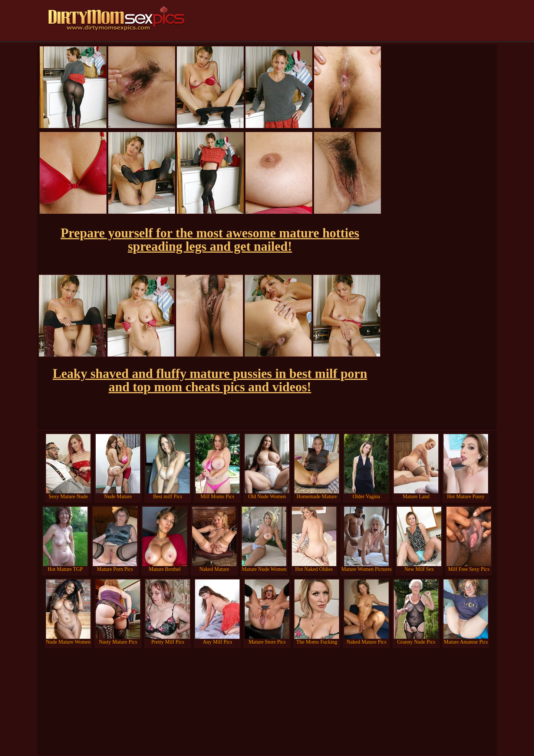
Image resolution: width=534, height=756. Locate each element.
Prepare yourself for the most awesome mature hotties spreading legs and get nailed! (210, 240)
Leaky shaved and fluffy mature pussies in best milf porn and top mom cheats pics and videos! (210, 380)
